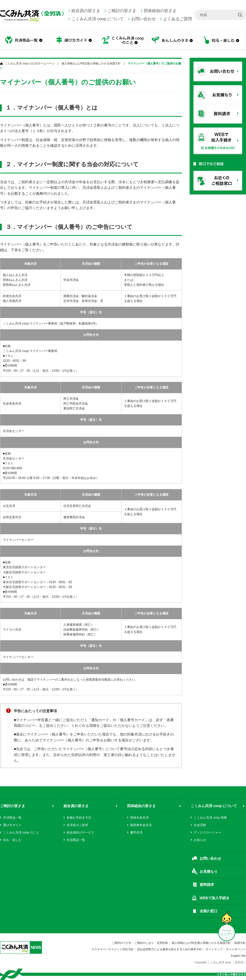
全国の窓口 (209, 911)
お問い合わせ (143, 19)
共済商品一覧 (25, 40)
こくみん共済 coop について (98, 19)
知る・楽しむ (221, 40)
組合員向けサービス (80, 832)
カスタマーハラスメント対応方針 (113, 949)
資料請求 (207, 885)
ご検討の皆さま (122, 11)
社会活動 (200, 825)
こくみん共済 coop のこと (123, 40)
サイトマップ (214, 949)
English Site (238, 956)
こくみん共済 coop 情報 (210, 818)
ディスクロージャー (208, 832)
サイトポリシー (236, 949)
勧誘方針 (240, 943)
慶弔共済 (136, 832)
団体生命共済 (139, 818)
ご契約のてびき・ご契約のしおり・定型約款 (140, 943)
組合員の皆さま (86, 11)
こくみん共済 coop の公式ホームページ (30, 63)
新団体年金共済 (141, 825)
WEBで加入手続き (215, 898)
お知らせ (200, 840)
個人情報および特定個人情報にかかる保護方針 (91, 63)
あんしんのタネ (172, 40)
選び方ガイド (74, 40)
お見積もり (209, 871)
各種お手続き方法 (79, 818)
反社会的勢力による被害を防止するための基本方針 (170, 949)
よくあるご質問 (178, 19)
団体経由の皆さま (160, 11)
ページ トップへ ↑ (227, 934)
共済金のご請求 (77, 825)
